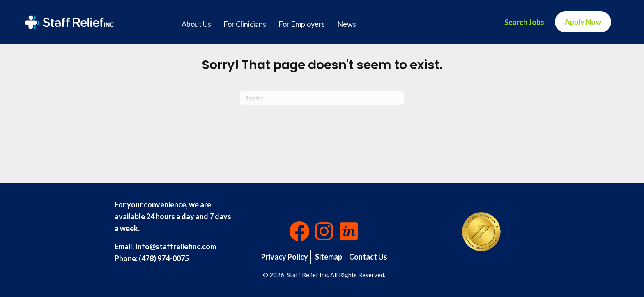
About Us (196, 24)
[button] (299, 231)
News (347, 24)
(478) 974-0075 (164, 258)
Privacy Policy (285, 257)
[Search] (322, 98)
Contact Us (368, 257)
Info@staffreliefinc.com (176, 246)
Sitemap (329, 257)
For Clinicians (245, 24)
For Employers (302, 24)
